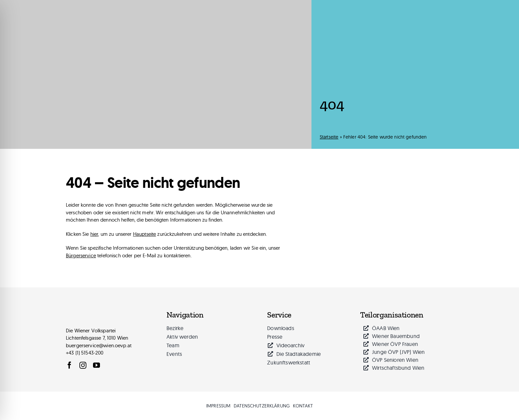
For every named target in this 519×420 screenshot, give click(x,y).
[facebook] (69, 365)
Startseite (329, 137)
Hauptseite (145, 234)
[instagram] (83, 365)
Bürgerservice (81, 255)
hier (94, 234)
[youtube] (96, 365)
